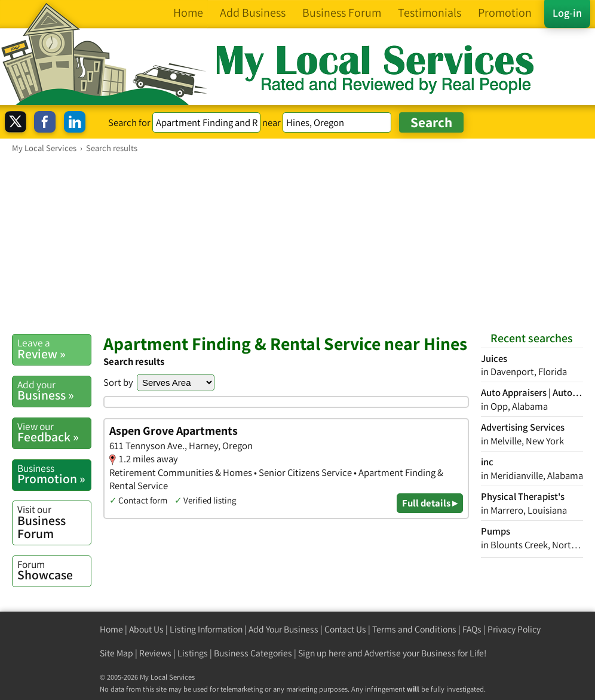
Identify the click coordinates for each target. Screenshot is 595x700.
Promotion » (54, 474)
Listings (193, 653)
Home (111, 629)
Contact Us (345, 629)
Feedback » (54, 432)
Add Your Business (283, 629)
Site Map (116, 653)
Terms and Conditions (414, 629)
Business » (54, 391)
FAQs (472, 629)
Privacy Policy (514, 629)
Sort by (118, 382)
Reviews (155, 653)
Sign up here (322, 653)
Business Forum (54, 522)
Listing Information (206, 629)
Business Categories (253, 653)
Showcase (54, 570)
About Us (146, 629)
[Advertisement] (297, 243)
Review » (54, 349)
